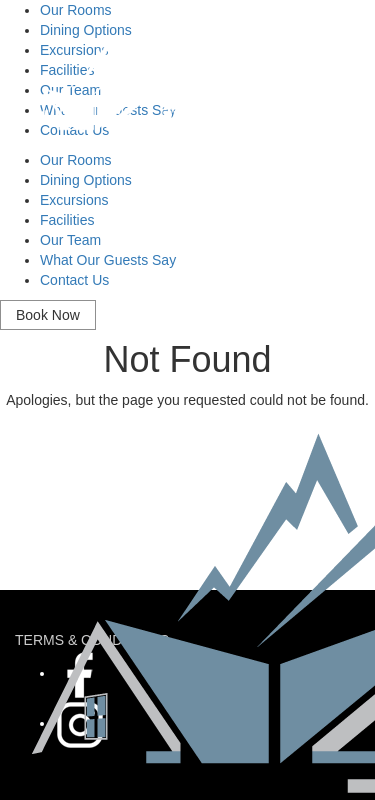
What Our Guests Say (108, 260)
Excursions (74, 200)
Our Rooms (76, 160)
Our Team (70, 240)
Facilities (67, 220)
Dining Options (86, 180)
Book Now (48, 315)
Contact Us (74, 280)
